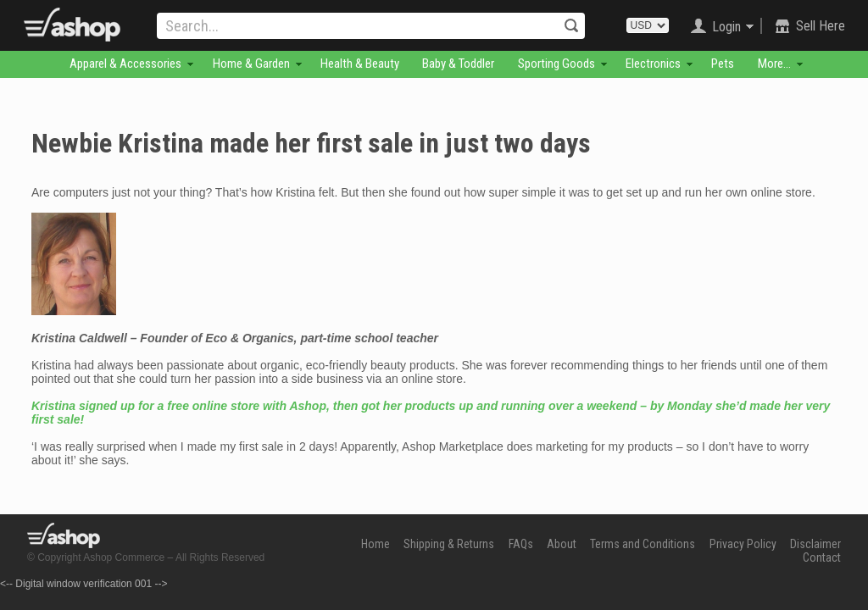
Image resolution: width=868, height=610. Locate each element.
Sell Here (821, 26)
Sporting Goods (556, 64)
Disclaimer (815, 544)
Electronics (653, 64)
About (562, 544)
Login (726, 27)
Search (571, 25)
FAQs (521, 544)
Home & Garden (251, 64)
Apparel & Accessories (125, 64)
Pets (723, 64)
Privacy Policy (743, 544)
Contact (822, 557)
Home (376, 544)
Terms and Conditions (643, 544)
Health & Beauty (360, 64)
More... (774, 64)
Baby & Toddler (458, 64)
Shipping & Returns (449, 544)
